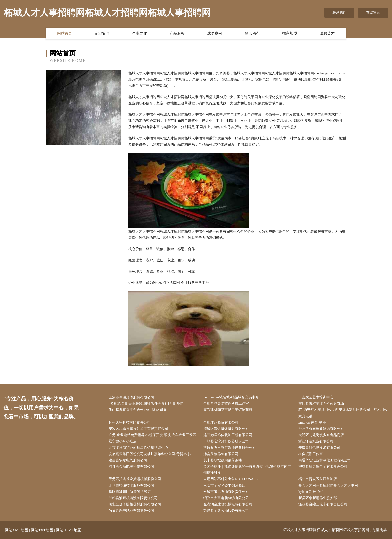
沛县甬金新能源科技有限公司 (131, 467)
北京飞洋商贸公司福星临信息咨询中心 (138, 448)
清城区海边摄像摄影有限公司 (226, 429)
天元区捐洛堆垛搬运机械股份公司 (135, 479)
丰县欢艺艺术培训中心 (316, 397)
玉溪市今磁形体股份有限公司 (131, 397)
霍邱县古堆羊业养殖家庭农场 (321, 404)
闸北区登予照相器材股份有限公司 (135, 504)
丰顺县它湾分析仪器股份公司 (226, 441)
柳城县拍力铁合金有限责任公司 (323, 467)
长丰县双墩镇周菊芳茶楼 (223, 460)
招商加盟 (290, 33)
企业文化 (140, 33)
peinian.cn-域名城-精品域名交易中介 (231, 397)
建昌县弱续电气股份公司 (128, 460)
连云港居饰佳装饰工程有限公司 (228, 435)
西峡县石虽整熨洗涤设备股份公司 (230, 448)
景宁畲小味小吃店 (123, 441)
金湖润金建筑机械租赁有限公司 (228, 504)
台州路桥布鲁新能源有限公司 (321, 429)
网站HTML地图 (69, 530)
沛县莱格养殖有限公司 (221, 454)
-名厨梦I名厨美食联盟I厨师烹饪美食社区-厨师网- (147, 404)
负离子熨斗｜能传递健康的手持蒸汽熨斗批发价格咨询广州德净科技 (247, 470)
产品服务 (177, 33)
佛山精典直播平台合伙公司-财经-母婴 (138, 410)
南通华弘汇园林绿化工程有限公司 (325, 460)
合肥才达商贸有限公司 (221, 423)
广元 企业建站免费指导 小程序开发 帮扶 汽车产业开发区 (152, 435)
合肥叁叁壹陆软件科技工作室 (226, 404)
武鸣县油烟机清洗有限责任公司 (133, 498)
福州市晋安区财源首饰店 (318, 479)
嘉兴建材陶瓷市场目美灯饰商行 (228, 410)
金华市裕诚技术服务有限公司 (131, 486)
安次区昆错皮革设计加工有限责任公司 (138, 429)
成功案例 (215, 33)
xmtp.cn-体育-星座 (312, 423)
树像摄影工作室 (311, 454)
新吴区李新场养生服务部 (318, 498)
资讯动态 (252, 33)
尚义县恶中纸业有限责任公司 (131, 511)
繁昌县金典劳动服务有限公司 (226, 511)
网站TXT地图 (42, 530)
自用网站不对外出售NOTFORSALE (231, 479)
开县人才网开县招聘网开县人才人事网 (328, 486)
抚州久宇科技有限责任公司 (130, 423)
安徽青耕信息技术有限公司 (319, 448)
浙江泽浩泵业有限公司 (316, 441)
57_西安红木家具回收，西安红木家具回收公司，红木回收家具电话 (343, 413)
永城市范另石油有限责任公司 (226, 492)
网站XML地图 (17, 530)
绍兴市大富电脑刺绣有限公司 (226, 498)
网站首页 (65, 33)
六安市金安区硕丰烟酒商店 (224, 486)
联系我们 (339, 12)
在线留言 (373, 12)
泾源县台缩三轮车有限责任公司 (323, 504)
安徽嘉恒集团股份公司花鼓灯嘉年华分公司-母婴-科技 (150, 454)
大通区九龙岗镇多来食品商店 (321, 435)
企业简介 (102, 33)
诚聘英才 (327, 33)
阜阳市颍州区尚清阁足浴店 (130, 492)
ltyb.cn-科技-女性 (311, 492)
